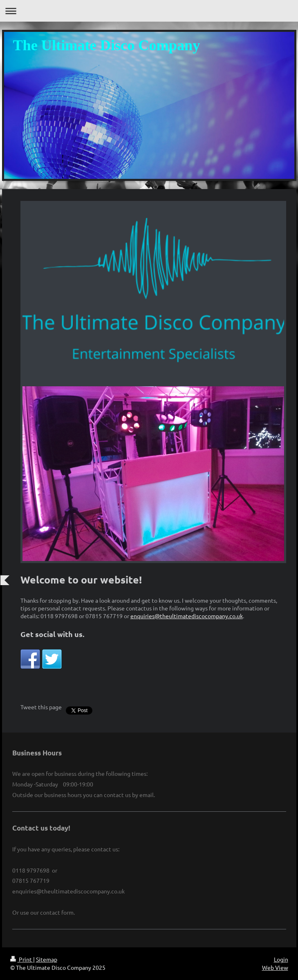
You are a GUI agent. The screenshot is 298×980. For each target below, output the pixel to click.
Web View (275, 967)
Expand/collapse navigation (149, 11)
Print (22, 959)
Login (281, 959)
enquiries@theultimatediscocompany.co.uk (187, 616)
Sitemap (47, 959)
